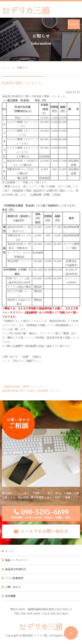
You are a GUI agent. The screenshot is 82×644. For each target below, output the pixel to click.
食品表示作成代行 (16, 569)
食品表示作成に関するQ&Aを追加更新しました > (31, 391)
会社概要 (10, 596)
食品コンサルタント (17, 560)
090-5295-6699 (41, 514)
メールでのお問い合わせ (44, 531)
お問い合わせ (13, 587)
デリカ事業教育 (14, 578)
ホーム (6, 67)
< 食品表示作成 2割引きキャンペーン (25, 386)
